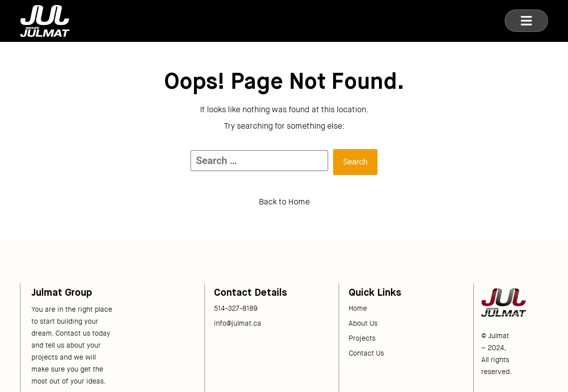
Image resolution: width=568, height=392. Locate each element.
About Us (363, 323)
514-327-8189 (236, 308)
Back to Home (284, 202)
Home (358, 308)
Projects (362, 338)
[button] (526, 21)
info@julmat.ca (238, 323)
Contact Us (366, 353)
